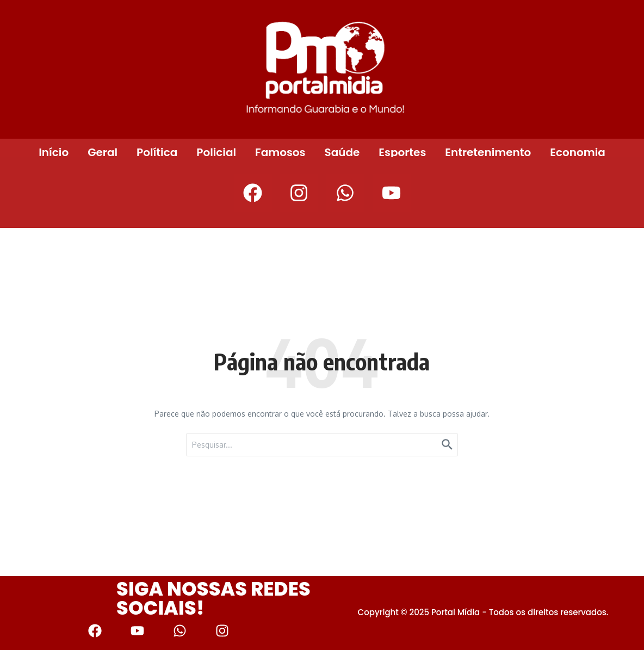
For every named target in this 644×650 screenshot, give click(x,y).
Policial (216, 152)
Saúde (342, 152)
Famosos (280, 152)
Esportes (402, 152)
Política (157, 152)
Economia (578, 152)
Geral (103, 152)
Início (54, 152)
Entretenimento (488, 152)
